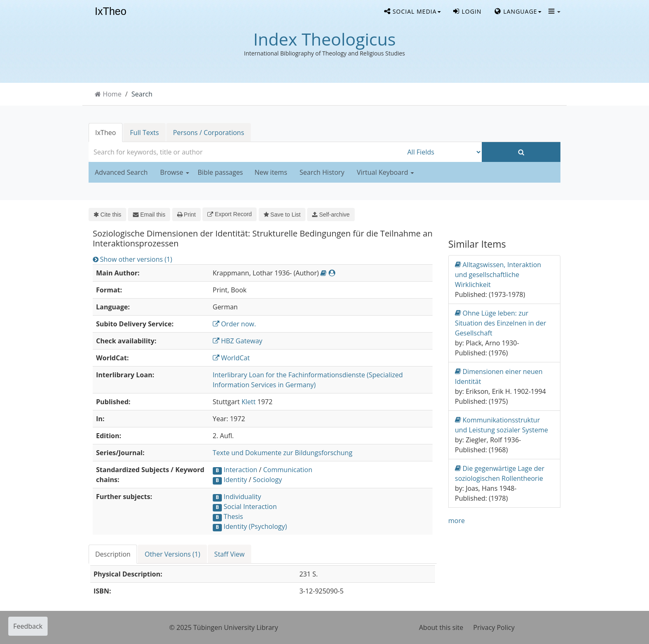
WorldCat (231, 358)
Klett (248, 402)
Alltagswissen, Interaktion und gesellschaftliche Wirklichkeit (498, 274)
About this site (441, 627)
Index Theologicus (324, 39)
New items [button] (271, 172)
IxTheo (111, 12)
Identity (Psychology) (255, 526)
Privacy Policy (494, 627)
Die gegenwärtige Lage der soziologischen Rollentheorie (500, 473)
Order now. (234, 324)
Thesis (233, 516)
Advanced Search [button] (121, 172)
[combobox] (246, 152)
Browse (175, 172)
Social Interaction (250, 507)
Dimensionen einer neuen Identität (499, 376)
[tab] (113, 554)
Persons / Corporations (209, 133)
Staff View (230, 554)
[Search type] (442, 152)
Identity (235, 480)
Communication (288, 470)
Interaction (240, 470)
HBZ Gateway (238, 341)
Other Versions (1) (172, 554)
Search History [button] (322, 172)
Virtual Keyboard (385, 172)
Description (113, 554)
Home (112, 94)
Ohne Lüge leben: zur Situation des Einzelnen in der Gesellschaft (500, 323)
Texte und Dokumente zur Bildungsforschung (283, 453)
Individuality (242, 497)
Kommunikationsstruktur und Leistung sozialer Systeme (501, 425)
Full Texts (144, 133)
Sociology (267, 480)
